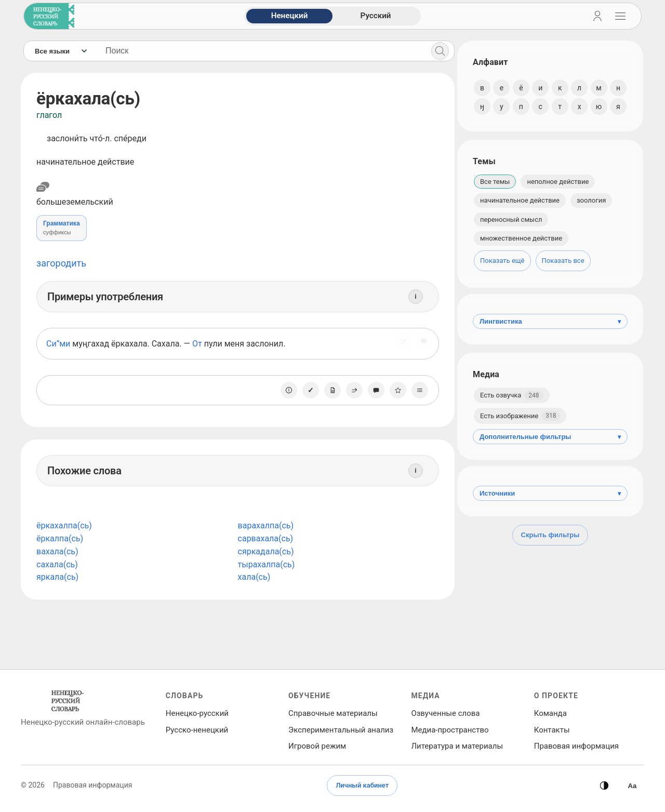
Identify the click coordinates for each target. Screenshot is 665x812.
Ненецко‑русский (197, 713)
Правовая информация (576, 746)
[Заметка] (330, 390)
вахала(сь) (57, 551)
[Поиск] (437, 51)
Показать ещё (502, 261)
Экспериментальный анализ (341, 730)
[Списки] (417, 390)
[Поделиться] (401, 344)
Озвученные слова (445, 713)
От (197, 344)
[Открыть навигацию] (620, 16)
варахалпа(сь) (264, 525)
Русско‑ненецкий (197, 730)
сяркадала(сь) (264, 551)
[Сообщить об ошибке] (421, 344)
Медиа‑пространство (450, 730)
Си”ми (58, 344)
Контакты (552, 730)
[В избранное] (395, 390)
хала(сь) (253, 577)
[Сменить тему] (604, 786)
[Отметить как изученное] (308, 390)
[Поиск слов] (260, 51)
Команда (550, 713)
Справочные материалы (333, 713)
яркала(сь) (57, 577)
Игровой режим (317, 746)
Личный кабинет (362, 785)
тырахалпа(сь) (265, 564)
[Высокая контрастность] (632, 786)
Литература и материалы (457, 746)
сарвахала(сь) (264, 538)
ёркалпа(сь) (60, 538)
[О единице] (286, 390)
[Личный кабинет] (597, 16)
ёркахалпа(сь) (64, 525)
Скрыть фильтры (550, 535)
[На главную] (47, 16)
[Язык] (60, 51)
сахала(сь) (57, 564)
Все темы (495, 182)
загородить (61, 263)
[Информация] (413, 297)
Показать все (563, 261)
